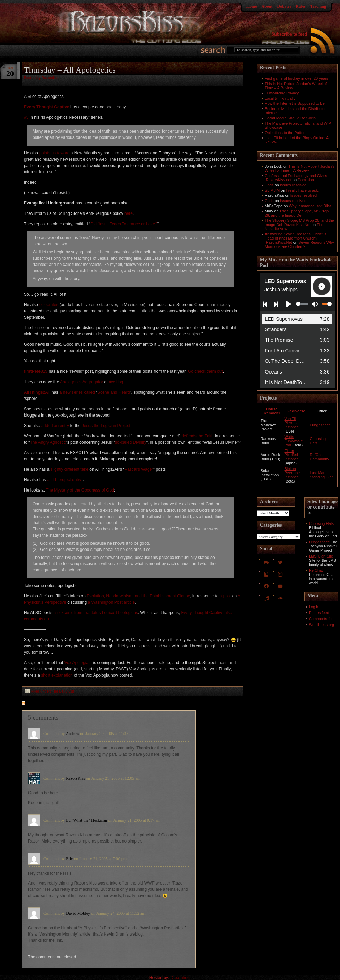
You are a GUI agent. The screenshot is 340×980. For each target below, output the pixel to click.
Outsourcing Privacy (282, 93)
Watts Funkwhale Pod (294, 441)
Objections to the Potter (285, 133)
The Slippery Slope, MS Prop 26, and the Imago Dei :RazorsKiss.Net (299, 223)
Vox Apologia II (78, 663)
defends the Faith (198, 436)
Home (252, 6)
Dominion (306, 180)
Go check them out (205, 371)
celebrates (49, 305)
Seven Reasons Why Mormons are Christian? (299, 244)
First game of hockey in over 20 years (297, 78)
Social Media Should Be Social (291, 118)
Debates (284, 6)
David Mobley (78, 913)
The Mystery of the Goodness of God (80, 490)
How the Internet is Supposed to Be (295, 103)
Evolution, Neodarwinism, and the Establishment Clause (138, 596)
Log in (314, 607)
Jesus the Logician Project (106, 426)
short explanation (57, 675)
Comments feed (322, 619)
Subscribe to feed (289, 34)
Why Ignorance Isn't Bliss (310, 206)
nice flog (116, 382)
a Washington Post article (112, 602)
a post (225, 596)
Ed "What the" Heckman (86, 820)
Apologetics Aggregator (81, 382)
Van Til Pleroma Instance (292, 423)
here (129, 213)
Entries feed (319, 613)
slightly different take (69, 469)
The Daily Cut (63, 691)
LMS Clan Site (321, 556)
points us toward (54, 153)
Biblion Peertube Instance (292, 473)
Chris (269, 185)
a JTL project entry (64, 480)
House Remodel (272, 411)
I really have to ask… (304, 190)
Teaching (318, 6)
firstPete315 (36, 371)
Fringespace (320, 425)
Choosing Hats (321, 523)
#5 (26, 117)
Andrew (73, 734)
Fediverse (296, 411)
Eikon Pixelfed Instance (292, 455)
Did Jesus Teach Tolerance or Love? (124, 224)
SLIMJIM (272, 190)
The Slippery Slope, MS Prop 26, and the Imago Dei (297, 213)
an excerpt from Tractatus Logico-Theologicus (95, 613)
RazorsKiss (75, 778)
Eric (69, 859)
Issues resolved (293, 185)
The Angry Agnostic (48, 442)
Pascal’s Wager (139, 469)
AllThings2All (37, 392)
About (267, 6)
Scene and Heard (114, 392)
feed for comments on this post (58, 704)
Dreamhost (181, 978)
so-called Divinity (131, 442)
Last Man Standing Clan (322, 475)
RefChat (316, 570)
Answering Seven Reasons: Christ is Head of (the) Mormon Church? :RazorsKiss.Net (296, 238)
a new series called (77, 392)
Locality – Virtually (280, 98)
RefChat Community (320, 457)
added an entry (55, 426)
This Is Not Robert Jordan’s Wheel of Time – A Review (300, 168)
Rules (301, 6)
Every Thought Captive (47, 107)
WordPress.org (321, 625)
